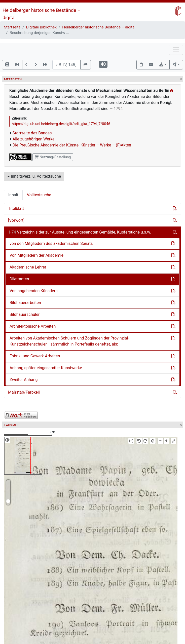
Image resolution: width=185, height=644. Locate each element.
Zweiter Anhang (24, 380)
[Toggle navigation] (176, 50)
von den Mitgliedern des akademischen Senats (51, 243)
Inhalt (13, 195)
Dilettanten (19, 279)
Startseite (12, 27)
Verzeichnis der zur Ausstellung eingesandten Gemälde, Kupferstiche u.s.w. (80, 232)
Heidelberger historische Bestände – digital (99, 27)
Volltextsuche (39, 195)
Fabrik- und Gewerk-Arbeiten (35, 356)
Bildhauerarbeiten (25, 303)
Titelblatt (16, 209)
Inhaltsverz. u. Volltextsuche (34, 176)
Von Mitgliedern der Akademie (36, 255)
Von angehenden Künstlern (34, 291)
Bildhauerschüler (25, 314)
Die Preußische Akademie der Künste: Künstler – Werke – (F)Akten (72, 145)
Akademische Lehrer (28, 267)
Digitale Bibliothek (41, 27)
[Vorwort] (16, 220)
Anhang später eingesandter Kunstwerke (46, 368)
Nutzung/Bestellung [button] (53, 157)
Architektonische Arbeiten (33, 326)
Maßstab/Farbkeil (24, 392)
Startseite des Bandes (32, 133)
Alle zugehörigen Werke (34, 139)
